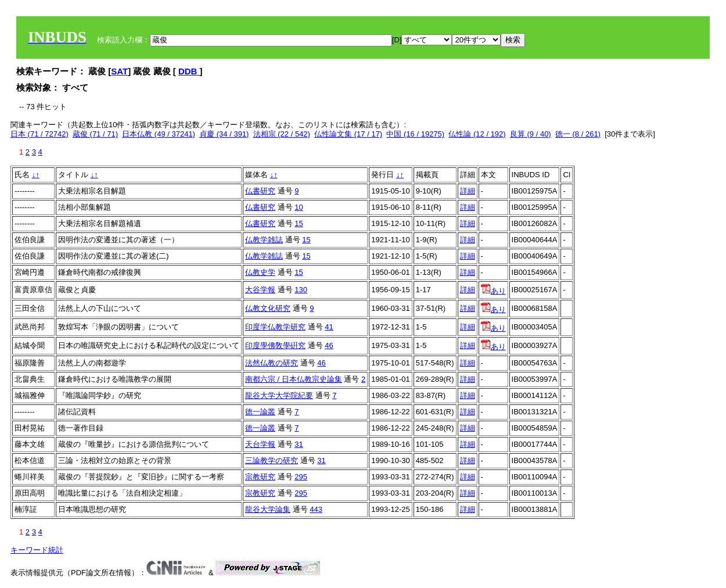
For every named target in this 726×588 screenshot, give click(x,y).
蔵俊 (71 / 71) (95, 134)
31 (299, 444)
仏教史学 (260, 272)
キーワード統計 (37, 550)
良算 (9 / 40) (531, 134)
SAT (119, 71)
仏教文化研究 (268, 308)
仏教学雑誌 (264, 240)
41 (329, 327)
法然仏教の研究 (272, 363)
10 (299, 207)
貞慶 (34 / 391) (224, 134)
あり (493, 291)
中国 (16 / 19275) (415, 134)
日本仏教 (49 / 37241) (159, 134)
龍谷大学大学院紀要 (279, 395)
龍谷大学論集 (268, 509)
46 (329, 345)
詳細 (468, 191)
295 (301, 477)
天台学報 (260, 444)
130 (301, 290)
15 (299, 223)
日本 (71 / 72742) (39, 134)
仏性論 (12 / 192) (477, 134)
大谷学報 (260, 290)
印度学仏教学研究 (275, 327)
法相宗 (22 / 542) (282, 134)
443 (316, 509)
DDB (189, 71)
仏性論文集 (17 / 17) (348, 134)
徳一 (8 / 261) (578, 134)
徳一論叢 (260, 412)
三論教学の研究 (272, 460)
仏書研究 (260, 191)
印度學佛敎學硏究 (275, 345)
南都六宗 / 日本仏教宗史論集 (294, 379)
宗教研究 (260, 477)
